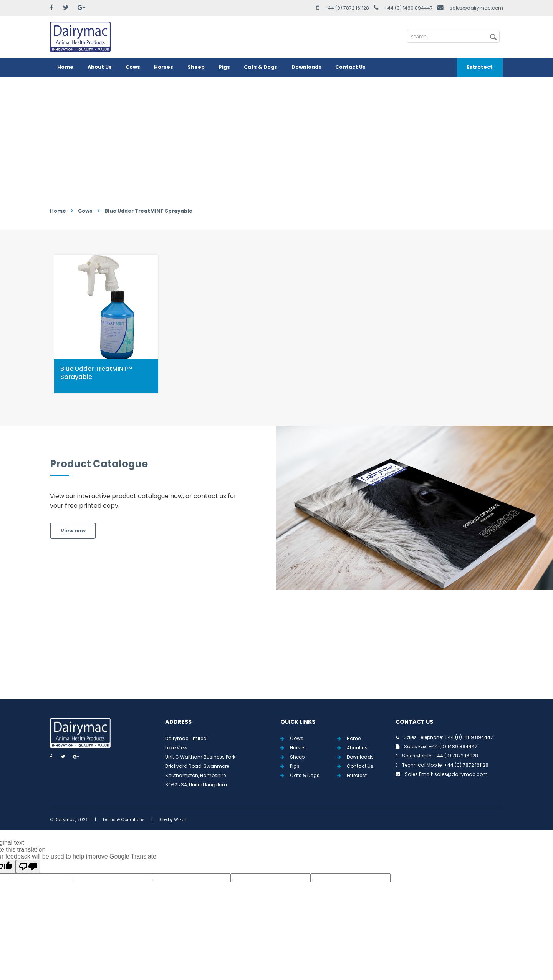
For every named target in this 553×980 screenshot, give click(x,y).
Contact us (360, 766)
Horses (164, 67)
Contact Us (350, 67)
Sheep (196, 67)
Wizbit (180, 819)
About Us (100, 67)
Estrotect (480, 67)
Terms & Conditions (123, 819)
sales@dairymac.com (476, 8)
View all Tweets (277, 654)
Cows (133, 67)
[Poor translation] (28, 867)
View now (73, 531)
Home (65, 67)
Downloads (306, 67)
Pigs (224, 67)
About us (357, 748)
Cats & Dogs (261, 67)
